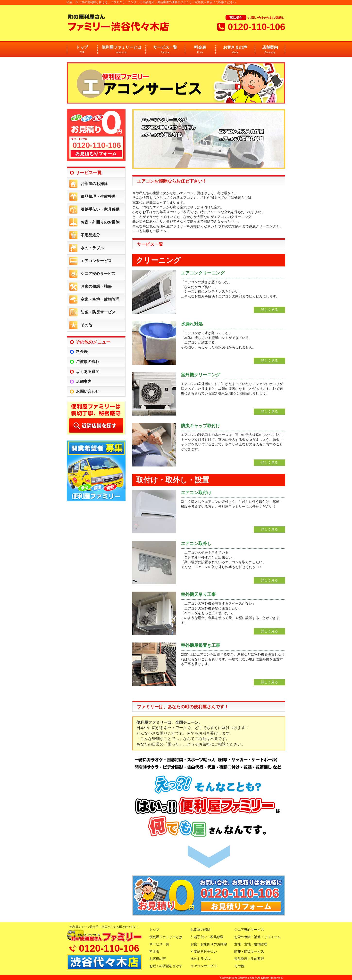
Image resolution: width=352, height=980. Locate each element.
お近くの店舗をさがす (166, 966)
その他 (86, 325)
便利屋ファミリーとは (121, 50)
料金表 (200, 50)
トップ (82, 50)
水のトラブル (92, 248)
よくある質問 (88, 372)
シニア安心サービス (98, 274)
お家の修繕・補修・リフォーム (257, 937)
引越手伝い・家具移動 (100, 209)
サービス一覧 (165, 50)
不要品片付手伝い (204, 951)
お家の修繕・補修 (96, 286)
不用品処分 (90, 235)
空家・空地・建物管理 (100, 299)
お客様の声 (158, 959)
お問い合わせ (88, 391)
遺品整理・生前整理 (98, 197)
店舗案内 (270, 50)
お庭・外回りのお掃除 (100, 222)
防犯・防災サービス (98, 312)
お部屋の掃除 (200, 930)
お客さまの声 (235, 50)
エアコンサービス (96, 261)
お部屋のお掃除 (94, 184)
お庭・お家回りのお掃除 (209, 944)
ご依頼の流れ (88, 362)
